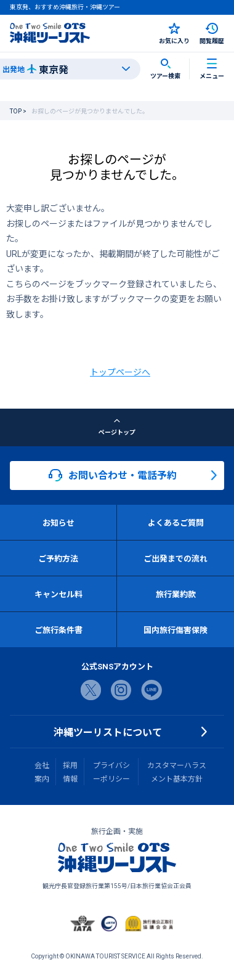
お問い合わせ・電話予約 (113, 475)
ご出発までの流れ (175, 558)
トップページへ (120, 372)
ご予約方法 (58, 558)
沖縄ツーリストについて (108, 732)
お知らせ (58, 522)
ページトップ (117, 427)
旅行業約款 (176, 594)
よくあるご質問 (176, 522)
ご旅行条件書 (58, 630)
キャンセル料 (58, 594)
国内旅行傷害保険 (175, 630)
